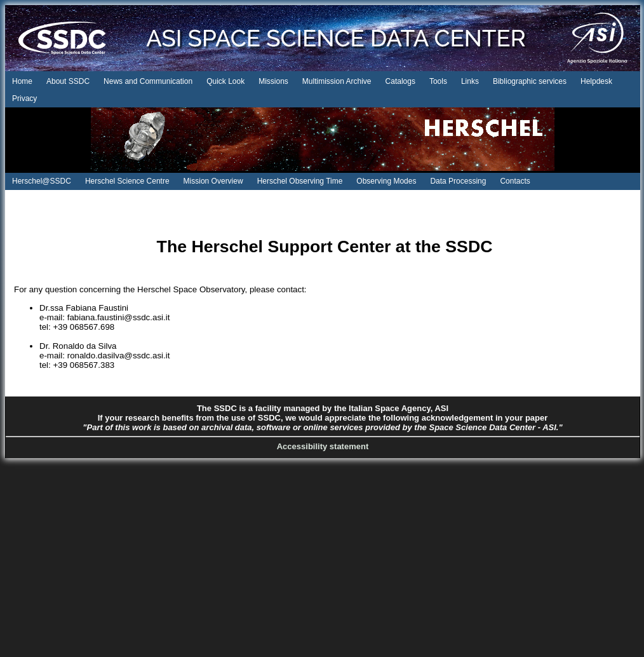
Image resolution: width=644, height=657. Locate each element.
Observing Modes (386, 181)
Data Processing (458, 181)
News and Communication (148, 81)
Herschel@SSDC (42, 181)
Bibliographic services (530, 81)
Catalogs (400, 81)
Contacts (515, 181)
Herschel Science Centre (127, 181)
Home (22, 81)
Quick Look (225, 81)
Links (470, 81)
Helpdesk (596, 81)
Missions (273, 81)
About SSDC (68, 81)
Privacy (24, 98)
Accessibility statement (323, 446)
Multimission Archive (337, 81)
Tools (438, 81)
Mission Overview (213, 181)
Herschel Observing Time (300, 181)
